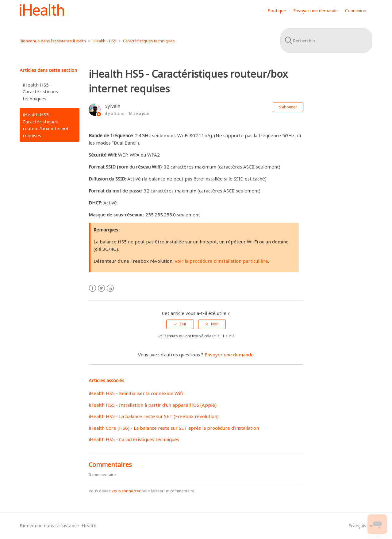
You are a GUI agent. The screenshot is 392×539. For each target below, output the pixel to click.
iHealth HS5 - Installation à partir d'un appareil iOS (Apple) (153, 405)
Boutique (277, 11)
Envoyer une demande (315, 11)
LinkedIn (110, 288)
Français (358, 525)
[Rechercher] (326, 41)
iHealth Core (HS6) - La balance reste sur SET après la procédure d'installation (174, 428)
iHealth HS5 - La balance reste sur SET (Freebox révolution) (154, 416)
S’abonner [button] (288, 107)
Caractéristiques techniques (149, 41)
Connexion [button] (356, 11)
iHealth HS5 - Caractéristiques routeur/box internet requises (46, 125)
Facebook (92, 288)
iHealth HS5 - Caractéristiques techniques (40, 92)
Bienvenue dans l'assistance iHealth (53, 41)
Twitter (101, 288)
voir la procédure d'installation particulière (221, 261)
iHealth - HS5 (104, 41)
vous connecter (126, 491)
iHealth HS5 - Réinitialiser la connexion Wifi (136, 393)
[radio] (180, 324)
